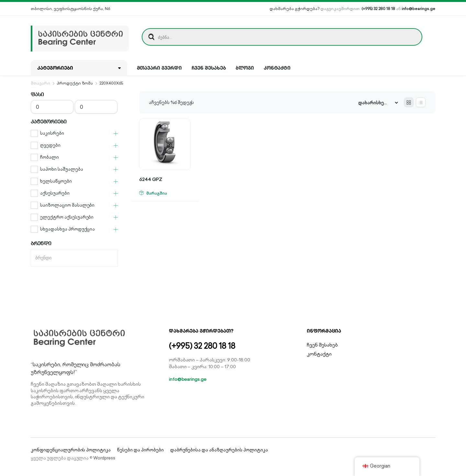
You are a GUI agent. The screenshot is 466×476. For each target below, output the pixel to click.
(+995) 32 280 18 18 (378, 9)
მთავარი (40, 83)
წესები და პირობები (140, 450)
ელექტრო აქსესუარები (67, 217)
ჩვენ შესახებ (209, 68)
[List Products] (421, 102)
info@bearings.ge (418, 9)
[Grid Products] (409, 102)
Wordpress (104, 458)
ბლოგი (245, 68)
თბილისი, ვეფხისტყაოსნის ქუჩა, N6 (70, 9)
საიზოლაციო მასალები (67, 205)
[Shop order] (378, 103)
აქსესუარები (55, 193)
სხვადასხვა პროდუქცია (67, 229)
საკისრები (52, 133)
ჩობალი (50, 157)
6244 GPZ (151, 179)
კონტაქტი (277, 68)
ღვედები (50, 145)
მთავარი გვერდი (160, 68)
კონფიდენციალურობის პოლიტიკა (71, 450)
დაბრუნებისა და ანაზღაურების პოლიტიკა (219, 450)
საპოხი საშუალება (62, 169)
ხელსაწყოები (56, 181)
